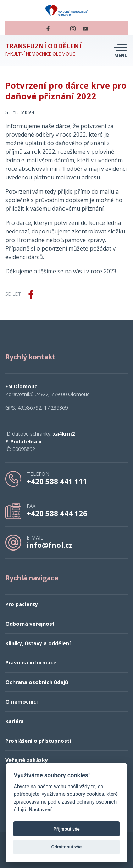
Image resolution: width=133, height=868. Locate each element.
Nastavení (40, 810)
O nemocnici (21, 702)
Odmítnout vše (67, 847)
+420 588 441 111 (57, 481)
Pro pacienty (22, 604)
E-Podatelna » (23, 441)
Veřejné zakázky (27, 760)
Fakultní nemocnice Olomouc (43, 50)
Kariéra (15, 721)
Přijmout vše (66, 829)
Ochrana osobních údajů (37, 682)
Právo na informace (31, 662)
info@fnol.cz (49, 545)
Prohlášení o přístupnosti (38, 741)
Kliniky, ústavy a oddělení (38, 643)
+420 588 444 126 (57, 513)
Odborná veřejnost (30, 624)
